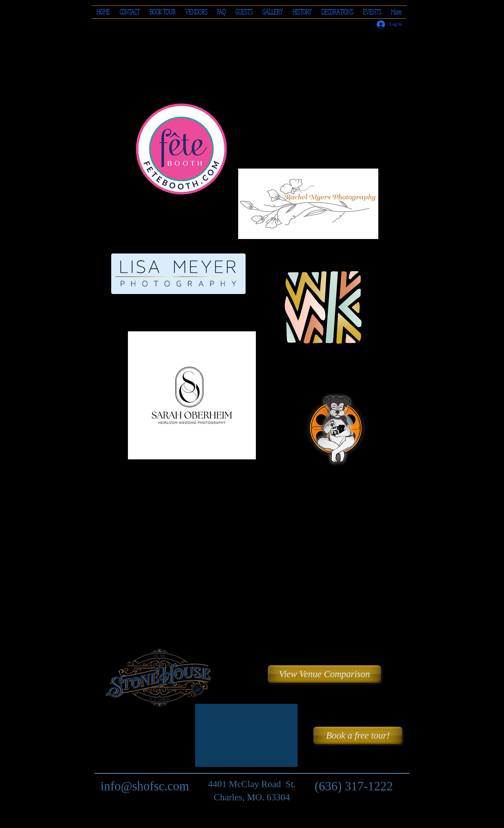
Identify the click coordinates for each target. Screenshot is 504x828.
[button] (196, 12)
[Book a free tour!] (358, 736)
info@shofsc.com (145, 786)
